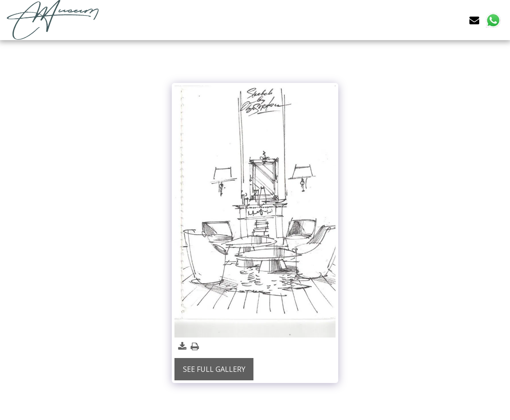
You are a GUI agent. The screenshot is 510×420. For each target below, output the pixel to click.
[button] (474, 20)
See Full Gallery (214, 369)
